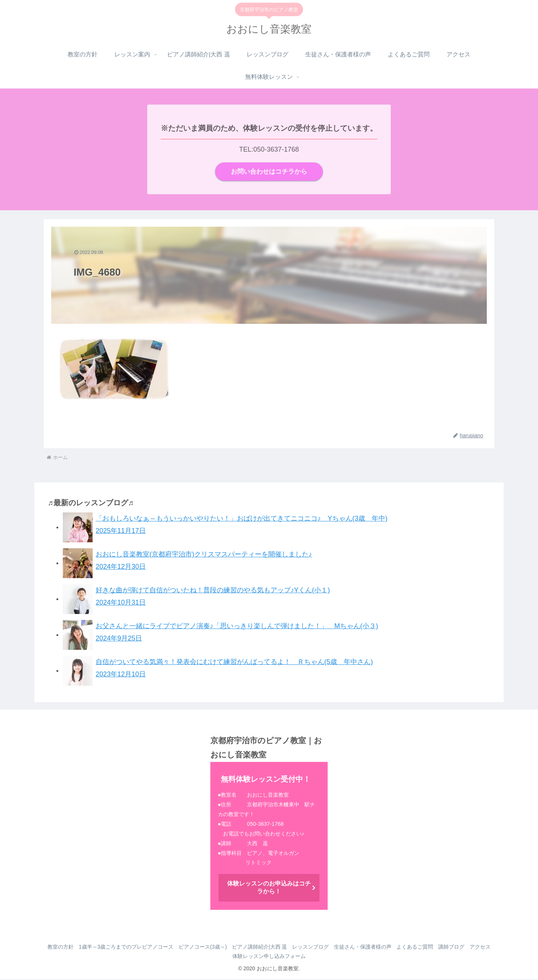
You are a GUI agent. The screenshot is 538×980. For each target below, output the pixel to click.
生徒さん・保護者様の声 (379, 947)
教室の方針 (65, 947)
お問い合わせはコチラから (269, 172)
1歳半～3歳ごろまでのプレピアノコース (133, 947)
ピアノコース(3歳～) (212, 947)
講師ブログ (473, 947)
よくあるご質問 (434, 947)
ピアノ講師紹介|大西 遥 (272, 947)
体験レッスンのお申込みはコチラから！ (269, 888)
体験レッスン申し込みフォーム (283, 956)
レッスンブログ (325, 947)
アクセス (229, 956)
